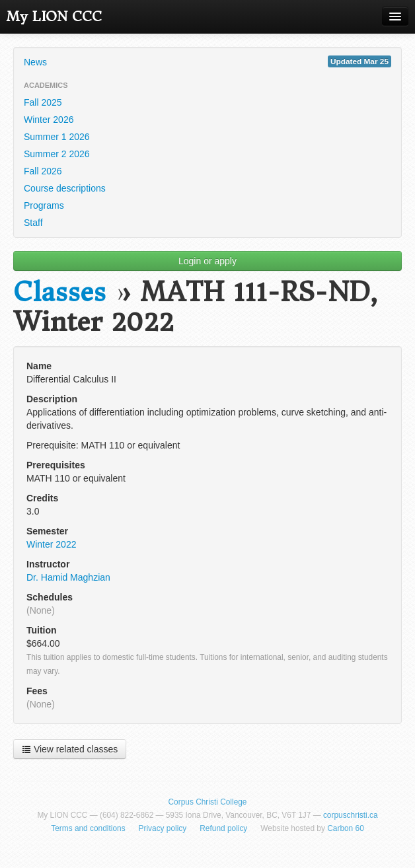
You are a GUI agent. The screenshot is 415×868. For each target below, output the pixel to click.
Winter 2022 (51, 544)
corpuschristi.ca (351, 815)
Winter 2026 (49, 120)
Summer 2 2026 (57, 154)
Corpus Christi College (208, 802)
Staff (33, 223)
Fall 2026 (43, 171)
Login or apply (207, 261)
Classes (59, 292)
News (207, 61)
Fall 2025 (43, 102)
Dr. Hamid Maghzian (68, 577)
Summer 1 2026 (57, 137)
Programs (44, 205)
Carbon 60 (346, 828)
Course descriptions (65, 188)
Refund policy (223, 828)
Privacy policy (163, 828)
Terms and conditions (88, 828)
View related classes (70, 749)
